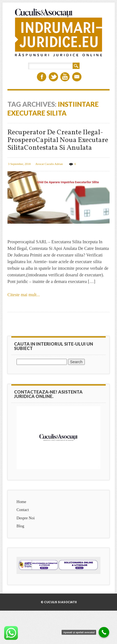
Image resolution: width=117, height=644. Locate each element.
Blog (20, 526)
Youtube (65, 77)
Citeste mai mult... (24, 295)
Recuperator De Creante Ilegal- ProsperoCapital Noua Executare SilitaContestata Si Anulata (58, 140)
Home (21, 502)
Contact (23, 510)
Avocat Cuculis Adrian (49, 164)
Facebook (42, 77)
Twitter (53, 77)
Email (77, 77)
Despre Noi (26, 518)
